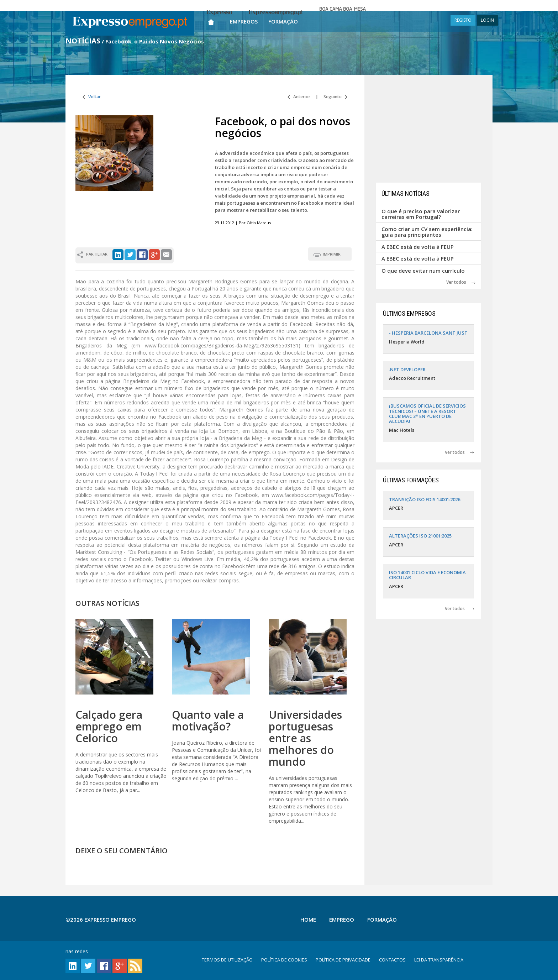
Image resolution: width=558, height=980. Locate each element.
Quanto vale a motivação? (208, 720)
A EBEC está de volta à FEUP (418, 247)
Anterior (299, 97)
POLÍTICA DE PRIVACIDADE (343, 960)
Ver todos (461, 282)
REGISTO (463, 20)
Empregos (244, 21)
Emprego (342, 919)
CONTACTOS (392, 960)
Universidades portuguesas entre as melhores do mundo (305, 738)
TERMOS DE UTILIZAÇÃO (227, 960)
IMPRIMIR (332, 254)
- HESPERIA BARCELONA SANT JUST (428, 333)
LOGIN (487, 20)
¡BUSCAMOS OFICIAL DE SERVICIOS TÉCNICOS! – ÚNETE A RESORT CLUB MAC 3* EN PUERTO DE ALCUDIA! (427, 413)
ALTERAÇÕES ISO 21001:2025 (420, 536)
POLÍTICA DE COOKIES (284, 960)
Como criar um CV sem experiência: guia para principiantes (427, 232)
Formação (283, 21)
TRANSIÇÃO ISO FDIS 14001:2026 (425, 499)
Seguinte (335, 97)
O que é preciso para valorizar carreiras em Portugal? (421, 214)
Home (308, 919)
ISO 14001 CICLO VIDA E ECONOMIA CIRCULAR (427, 575)
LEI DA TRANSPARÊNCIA (439, 960)
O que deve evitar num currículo (423, 271)
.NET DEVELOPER (407, 370)
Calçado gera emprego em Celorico (109, 726)
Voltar (92, 97)
